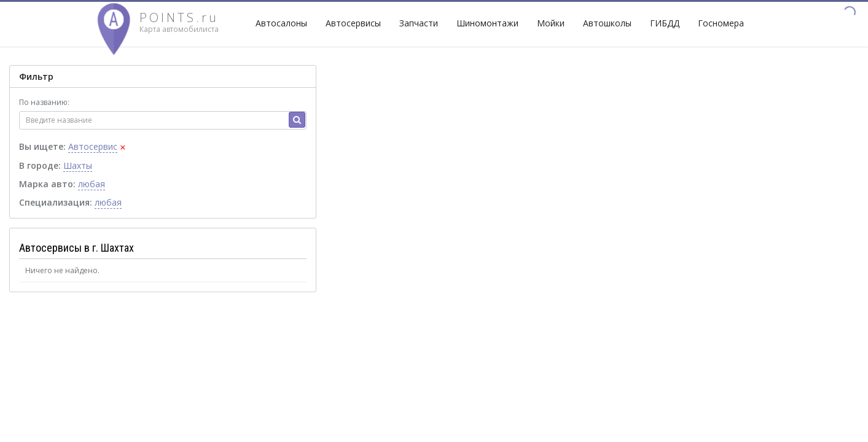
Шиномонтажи (487, 23)
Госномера (721, 23)
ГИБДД (665, 23)
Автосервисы (353, 23)
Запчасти (419, 23)
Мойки (551, 23)
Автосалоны (281, 23)
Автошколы (607, 23)
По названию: (44, 102)
